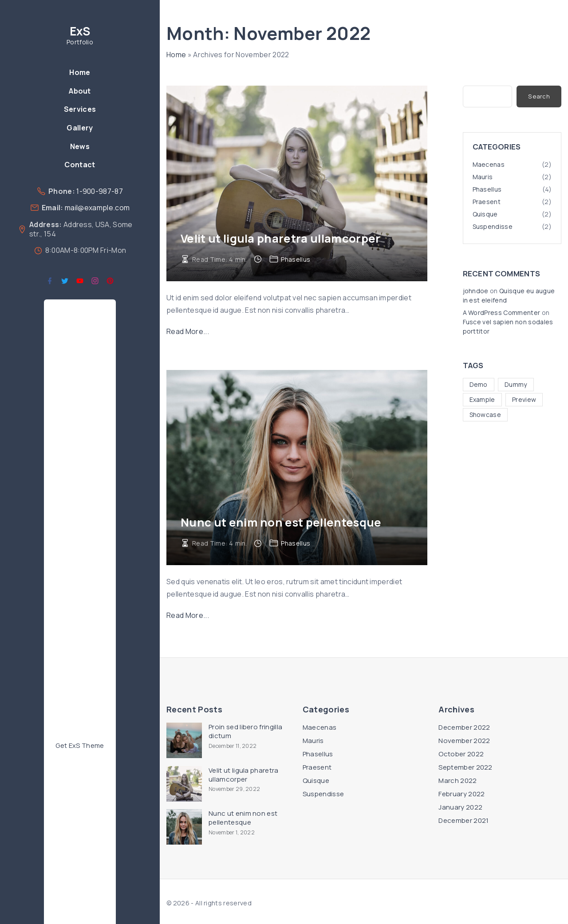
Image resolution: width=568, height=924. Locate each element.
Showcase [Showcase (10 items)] (485, 415)
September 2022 (465, 767)
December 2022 (464, 727)
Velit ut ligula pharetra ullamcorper (281, 238)
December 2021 (463, 820)
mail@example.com (97, 208)
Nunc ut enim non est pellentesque (281, 522)
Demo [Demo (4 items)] (479, 384)
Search (539, 96)
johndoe (476, 291)
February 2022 (461, 794)
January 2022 (460, 807)
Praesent (487, 202)
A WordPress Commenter (502, 313)
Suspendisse (493, 226)
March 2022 (458, 780)
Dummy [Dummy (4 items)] (516, 384)
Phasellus (296, 259)
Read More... (188, 331)
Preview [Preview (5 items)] (524, 399)
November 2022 (464, 741)
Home (176, 55)
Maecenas (489, 164)
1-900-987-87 (100, 191)
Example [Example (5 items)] (482, 399)
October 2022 (461, 754)
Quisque (485, 214)
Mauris (483, 177)
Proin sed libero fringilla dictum (245, 731)
